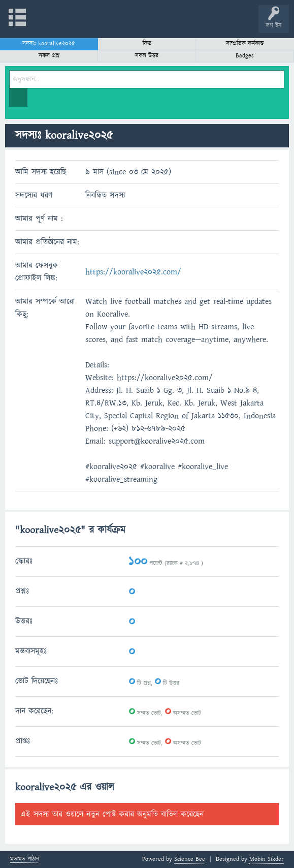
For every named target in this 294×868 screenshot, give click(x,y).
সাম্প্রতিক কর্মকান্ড (245, 43)
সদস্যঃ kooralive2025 (49, 43)
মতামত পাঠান (25, 860)
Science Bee (190, 859)
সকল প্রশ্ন (49, 56)
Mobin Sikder (267, 859)
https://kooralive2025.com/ (133, 272)
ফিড (147, 43)
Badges (245, 56)
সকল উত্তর (147, 56)
